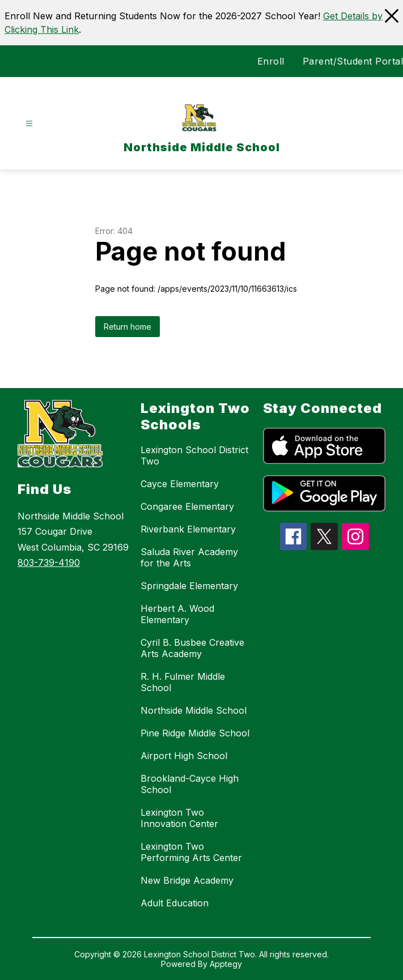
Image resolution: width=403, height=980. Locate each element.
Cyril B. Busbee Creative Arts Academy (192, 648)
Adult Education (175, 903)
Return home (128, 327)
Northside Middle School (194, 710)
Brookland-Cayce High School (190, 784)
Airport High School (184, 756)
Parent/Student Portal (353, 61)
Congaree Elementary (187, 506)
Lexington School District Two (194, 455)
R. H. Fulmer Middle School (183, 682)
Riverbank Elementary (188, 529)
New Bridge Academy (187, 880)
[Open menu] (29, 124)
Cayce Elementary (180, 484)
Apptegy (226, 964)
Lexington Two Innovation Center (179, 818)
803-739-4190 (49, 563)
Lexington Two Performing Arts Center (191, 852)
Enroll (271, 61)
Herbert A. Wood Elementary (177, 614)
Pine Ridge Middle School (195, 733)
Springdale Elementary (189, 586)
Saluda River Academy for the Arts (189, 557)
